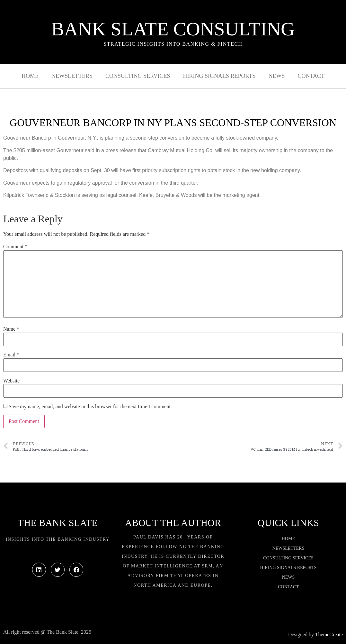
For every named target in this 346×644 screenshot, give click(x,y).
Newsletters (72, 76)
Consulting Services (138, 76)
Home (30, 76)
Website (11, 381)
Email (11, 355)
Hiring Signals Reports (219, 76)
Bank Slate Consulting (173, 29)
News (276, 76)
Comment (15, 247)
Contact (311, 76)
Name (11, 329)
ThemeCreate (329, 635)
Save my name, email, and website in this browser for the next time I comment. (90, 407)
